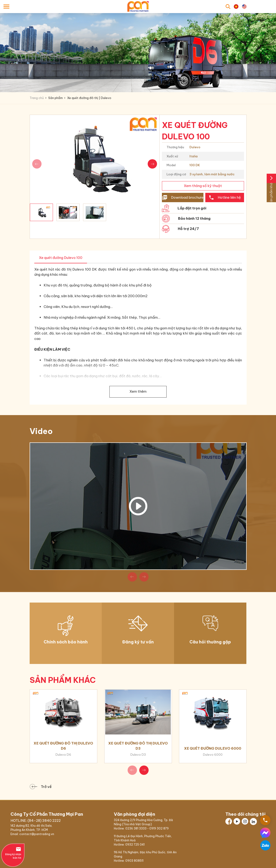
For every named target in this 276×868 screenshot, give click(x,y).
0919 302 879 (159, 828)
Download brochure (183, 198)
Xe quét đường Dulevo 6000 (213, 748)
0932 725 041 (135, 845)
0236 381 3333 (136, 828)
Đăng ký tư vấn (138, 642)
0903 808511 (134, 861)
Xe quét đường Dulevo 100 (61, 258)
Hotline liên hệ (225, 198)
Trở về (42, 787)
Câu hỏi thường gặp (210, 642)
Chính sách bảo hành (66, 642)
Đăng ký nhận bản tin (13, 853)
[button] (152, 164)
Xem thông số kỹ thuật (203, 186)
